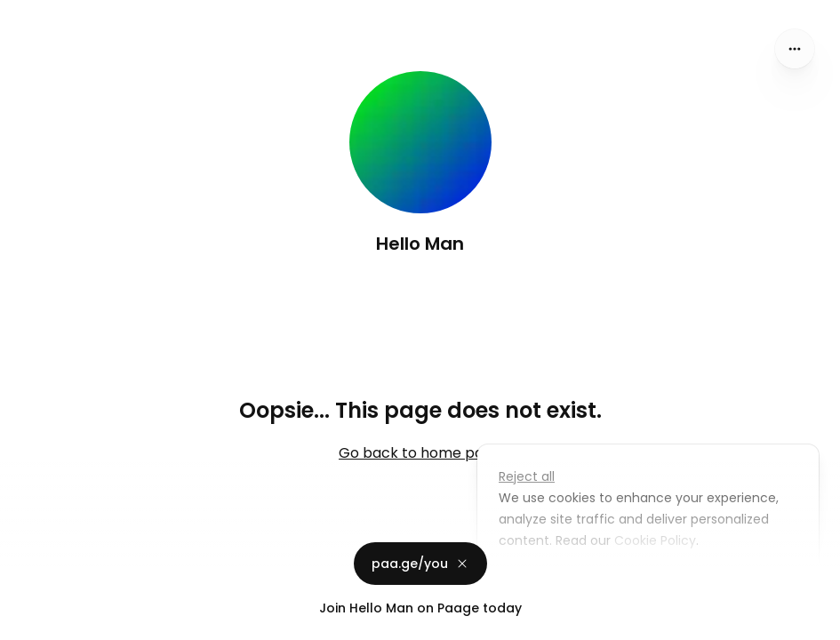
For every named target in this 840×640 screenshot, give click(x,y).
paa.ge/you (420, 564)
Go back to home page (420, 453)
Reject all (527, 476)
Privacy (28, 622)
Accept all (653, 581)
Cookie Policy (653, 540)
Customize (545, 581)
